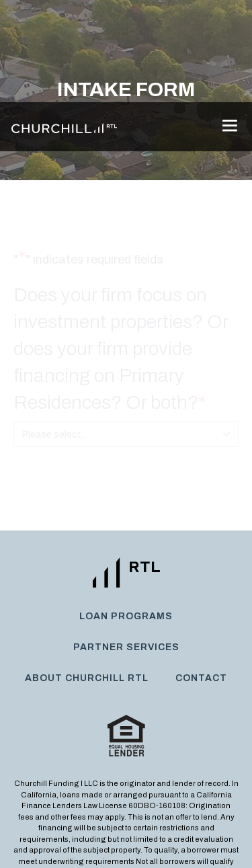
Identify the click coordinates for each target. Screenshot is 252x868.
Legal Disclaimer (195, 835)
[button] (229, 25)
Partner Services (126, 545)
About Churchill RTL (87, 576)
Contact (201, 576)
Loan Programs (126, 514)
